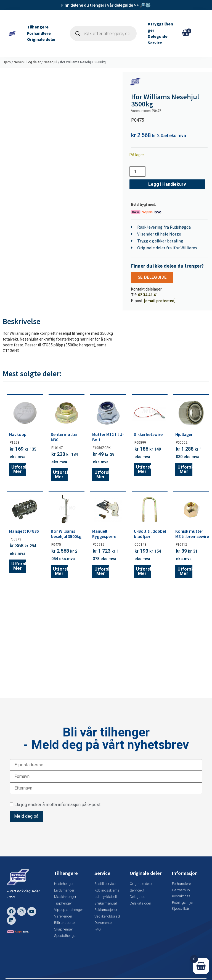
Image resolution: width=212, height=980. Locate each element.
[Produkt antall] (137, 172)
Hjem (7, 62)
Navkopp (18, 434)
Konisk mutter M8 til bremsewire (192, 534)
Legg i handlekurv (167, 184)
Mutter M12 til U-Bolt (108, 437)
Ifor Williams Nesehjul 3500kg (66, 534)
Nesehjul (50, 62)
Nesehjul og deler (27, 62)
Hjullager (184, 434)
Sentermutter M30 (64, 437)
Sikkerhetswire (148, 434)
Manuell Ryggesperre (104, 534)
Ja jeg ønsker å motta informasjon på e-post (55, 804)
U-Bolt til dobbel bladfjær (150, 534)
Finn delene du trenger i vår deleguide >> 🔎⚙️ (106, 5)
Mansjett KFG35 (24, 531)
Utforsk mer (19, 469)
